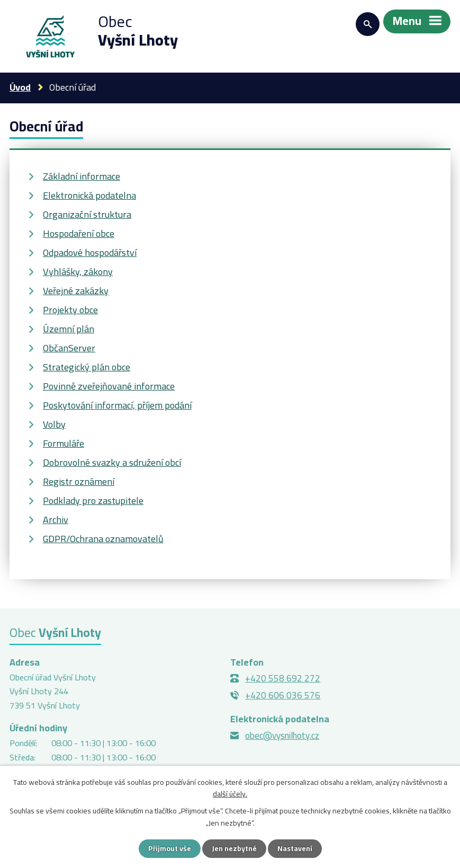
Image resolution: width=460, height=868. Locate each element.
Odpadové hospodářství (90, 253)
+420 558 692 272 (283, 678)
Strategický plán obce (87, 367)
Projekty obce (70, 310)
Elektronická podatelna (89, 195)
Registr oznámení (79, 481)
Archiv (56, 520)
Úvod (20, 87)
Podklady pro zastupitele (93, 501)
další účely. (230, 794)
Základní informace (82, 176)
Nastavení (295, 848)
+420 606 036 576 (283, 695)
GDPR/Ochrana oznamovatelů (103, 539)
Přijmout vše (170, 848)
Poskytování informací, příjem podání (117, 405)
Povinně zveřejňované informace (109, 386)
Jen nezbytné (234, 848)
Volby (54, 424)
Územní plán (69, 329)
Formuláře (64, 443)
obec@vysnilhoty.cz (282, 736)
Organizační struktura (87, 214)
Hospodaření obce (79, 233)
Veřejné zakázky (76, 291)
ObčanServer (69, 348)
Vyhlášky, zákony (78, 272)
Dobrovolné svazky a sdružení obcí (112, 462)
